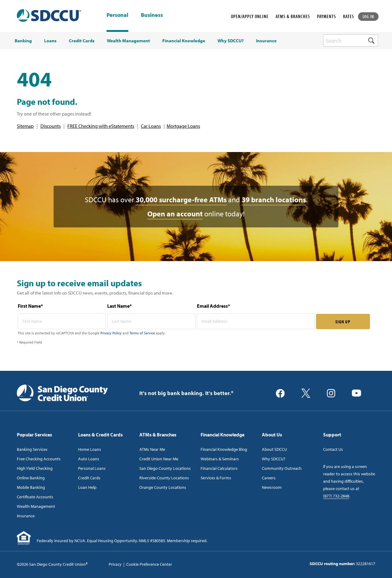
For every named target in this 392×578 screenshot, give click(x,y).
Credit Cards (89, 478)
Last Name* (119, 306)
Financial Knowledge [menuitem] (184, 41)
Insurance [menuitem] (266, 41)
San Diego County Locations (165, 468)
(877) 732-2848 (336, 496)
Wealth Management (36, 506)
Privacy (115, 564)
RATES (349, 16)
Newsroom (272, 487)
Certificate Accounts (35, 497)
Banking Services (32, 449)
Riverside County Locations (164, 478)
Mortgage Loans (183, 126)
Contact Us (333, 449)
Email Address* (213, 306)
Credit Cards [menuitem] (82, 41)
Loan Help (87, 487)
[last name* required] (151, 321)
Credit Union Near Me (159, 459)
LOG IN (368, 16)
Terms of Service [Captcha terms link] (142, 333)
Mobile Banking (31, 487)
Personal (117, 15)
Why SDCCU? (274, 459)
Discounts (51, 126)
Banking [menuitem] (23, 41)
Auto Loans (89, 459)
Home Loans (90, 449)
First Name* (30, 306)
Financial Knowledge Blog (224, 449)
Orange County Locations (163, 487)
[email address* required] (256, 321)
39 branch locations (274, 200)
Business (152, 15)
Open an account (175, 214)
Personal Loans (92, 468)
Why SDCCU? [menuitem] (231, 41)
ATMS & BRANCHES (293, 16)
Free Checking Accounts (39, 459)
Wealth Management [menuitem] (128, 41)
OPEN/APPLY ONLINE (250, 16)
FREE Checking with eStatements (101, 126)
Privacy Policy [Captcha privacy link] (111, 333)
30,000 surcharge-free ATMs (181, 200)
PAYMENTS (326, 16)
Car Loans (151, 126)
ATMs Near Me (152, 449)
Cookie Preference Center (149, 564)
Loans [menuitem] (50, 41)
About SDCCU (274, 449)
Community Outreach (282, 468)
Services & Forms (216, 478)
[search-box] (351, 40)
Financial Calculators (219, 468)
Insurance (26, 516)
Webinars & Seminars (220, 459)
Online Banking (31, 478)
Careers (269, 478)
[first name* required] (62, 321)
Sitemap (25, 126)
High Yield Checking (35, 468)
